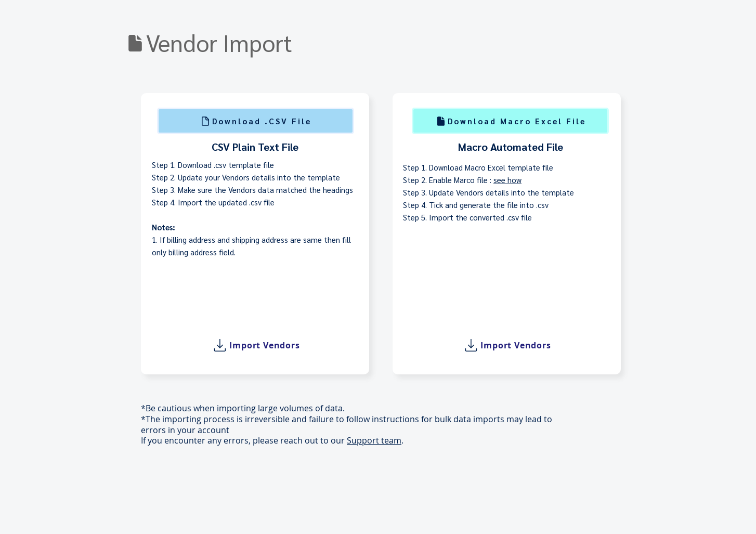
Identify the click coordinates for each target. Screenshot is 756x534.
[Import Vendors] (255, 345)
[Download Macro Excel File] (510, 121)
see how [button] (507, 180)
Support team (374, 440)
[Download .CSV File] (256, 121)
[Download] (135, 43)
